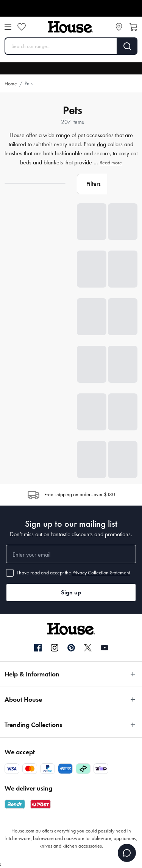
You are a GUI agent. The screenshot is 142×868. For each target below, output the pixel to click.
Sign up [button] (71, 592)
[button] (92, 184)
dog (101, 144)
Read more (111, 163)
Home (11, 84)
